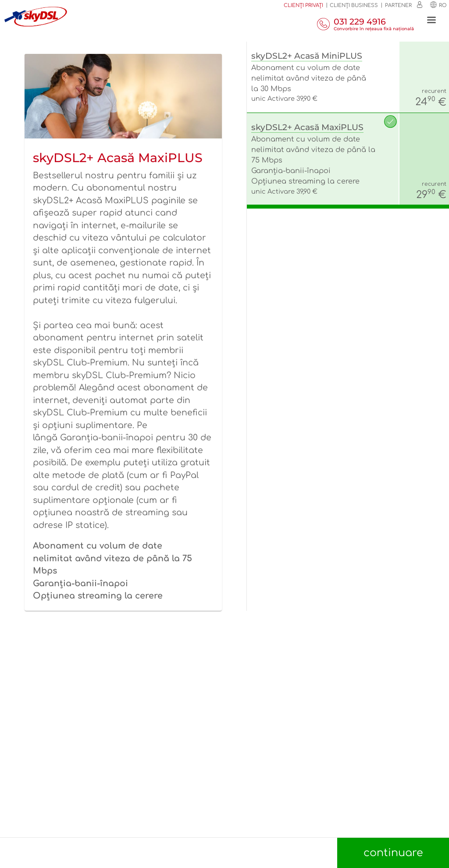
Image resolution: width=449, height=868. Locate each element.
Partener (398, 5)
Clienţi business (354, 5)
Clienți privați (303, 5)
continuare (393, 853)
